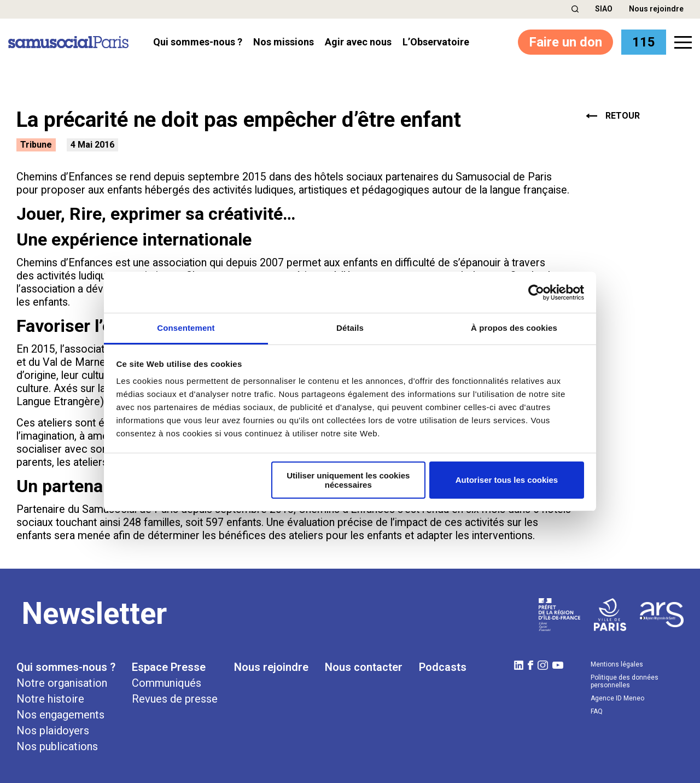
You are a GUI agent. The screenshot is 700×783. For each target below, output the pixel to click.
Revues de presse (175, 699)
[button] (575, 9)
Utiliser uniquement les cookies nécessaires (348, 480)
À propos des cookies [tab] (514, 328)
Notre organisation (62, 683)
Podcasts (443, 667)
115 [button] (644, 42)
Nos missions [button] (284, 42)
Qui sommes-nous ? (66, 667)
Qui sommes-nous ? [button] (198, 42)
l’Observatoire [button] (436, 42)
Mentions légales (617, 664)
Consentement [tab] (186, 328)
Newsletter (94, 613)
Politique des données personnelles (625, 681)
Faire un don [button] (565, 42)
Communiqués (167, 683)
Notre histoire (50, 699)
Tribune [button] (36, 145)
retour (613, 116)
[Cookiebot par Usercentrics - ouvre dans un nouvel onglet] (536, 293)
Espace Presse (169, 667)
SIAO (604, 9)
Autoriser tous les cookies (507, 480)
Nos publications (57, 746)
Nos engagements (60, 715)
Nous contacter (364, 667)
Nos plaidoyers (53, 731)
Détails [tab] (350, 328)
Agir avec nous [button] (358, 42)
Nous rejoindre (656, 9)
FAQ (597, 711)
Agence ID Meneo (617, 698)
